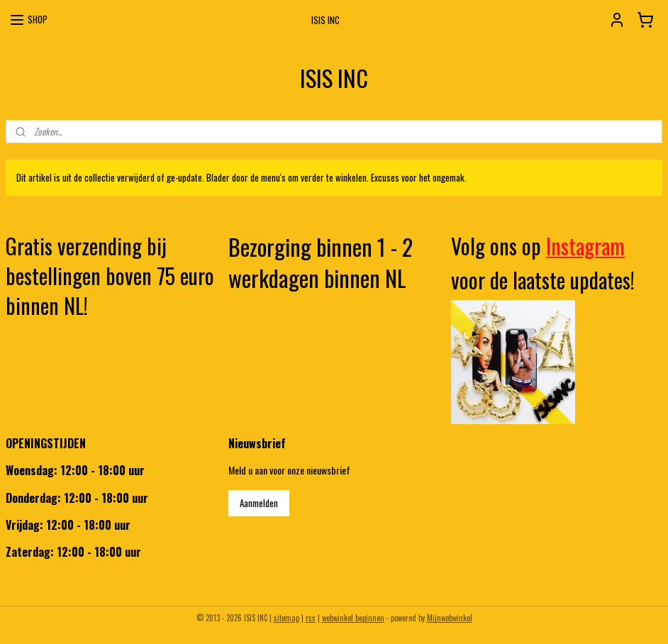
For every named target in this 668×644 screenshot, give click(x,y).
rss (311, 618)
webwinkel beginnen (353, 618)
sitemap (286, 618)
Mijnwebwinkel (450, 618)
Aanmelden (259, 503)
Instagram (585, 246)
